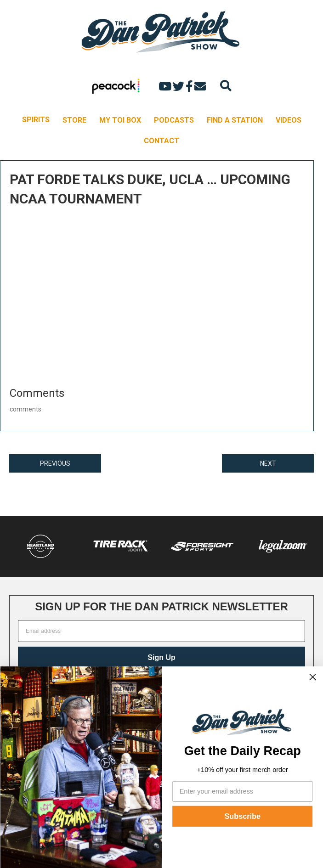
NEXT (268, 463)
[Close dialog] (312, 677)
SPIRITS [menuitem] (36, 120)
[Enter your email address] (242, 791)
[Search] (226, 86)
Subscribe (242, 816)
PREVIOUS (55, 463)
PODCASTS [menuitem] (174, 120)
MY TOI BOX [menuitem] (120, 120)
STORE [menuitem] (74, 120)
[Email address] (161, 631)
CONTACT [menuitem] (161, 141)
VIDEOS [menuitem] (289, 120)
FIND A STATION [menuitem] (235, 120)
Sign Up (161, 657)
